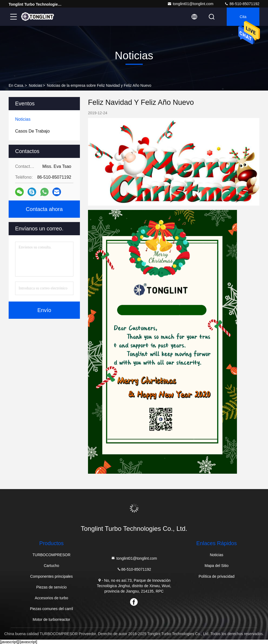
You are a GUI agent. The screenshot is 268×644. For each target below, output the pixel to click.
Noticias (36, 85)
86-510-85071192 (242, 4)
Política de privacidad (217, 576)
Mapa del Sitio (217, 566)
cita (243, 17)
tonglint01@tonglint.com (190, 4)
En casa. (16, 85)
